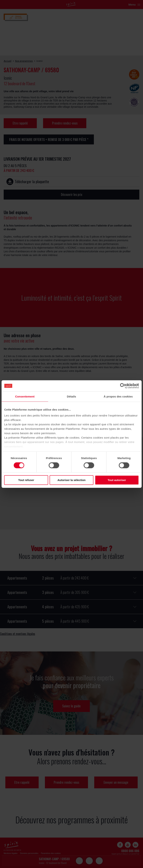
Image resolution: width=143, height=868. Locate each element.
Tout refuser (26, 480)
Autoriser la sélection (71, 480)
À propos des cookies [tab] (118, 396)
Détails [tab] (72, 396)
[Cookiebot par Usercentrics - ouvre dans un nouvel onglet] (123, 386)
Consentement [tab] (25, 396)
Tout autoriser (117, 480)
